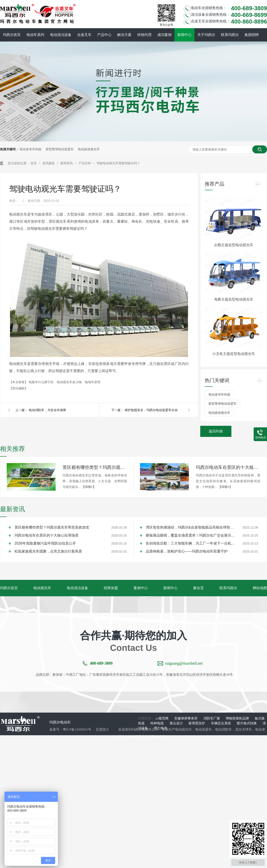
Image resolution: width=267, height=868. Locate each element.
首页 (34, 163)
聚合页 (198, 588)
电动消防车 (224, 729)
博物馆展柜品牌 (238, 718)
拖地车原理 (93, 382)
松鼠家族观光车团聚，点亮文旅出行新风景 (48, 551)
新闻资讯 (67, 163)
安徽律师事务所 (186, 718)
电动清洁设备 (61, 35)
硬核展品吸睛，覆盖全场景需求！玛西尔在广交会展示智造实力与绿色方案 (190, 535)
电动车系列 (35, 35)
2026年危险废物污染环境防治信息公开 (45, 543)
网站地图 (260, 588)
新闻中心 (184, 35)
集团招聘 (252, 35)
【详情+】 (89, 487)
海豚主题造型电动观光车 (234, 299)
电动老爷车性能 (30, 149)
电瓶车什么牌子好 (42, 382)
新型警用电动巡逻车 (60, 149)
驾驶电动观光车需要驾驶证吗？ (118, 163)
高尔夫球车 (244, 729)
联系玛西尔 (230, 35)
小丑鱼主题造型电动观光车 (234, 354)
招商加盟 (111, 588)
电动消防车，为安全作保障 (47, 410)
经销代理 (144, 35)
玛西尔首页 (12, 35)
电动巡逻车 (203, 729)
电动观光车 (42, 588)
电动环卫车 (137, 737)
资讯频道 (49, 163)
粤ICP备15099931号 (77, 729)
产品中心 (104, 35)
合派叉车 (84, 35)
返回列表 (216, 431)
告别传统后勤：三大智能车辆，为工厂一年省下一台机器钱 (190, 543)
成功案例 (164, 35)
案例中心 (141, 588)
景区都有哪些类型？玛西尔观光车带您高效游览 (95, 467)
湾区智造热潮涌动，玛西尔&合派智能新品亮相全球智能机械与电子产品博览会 (190, 527)
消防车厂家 (212, 718)
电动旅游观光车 (89, 149)
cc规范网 (162, 718)
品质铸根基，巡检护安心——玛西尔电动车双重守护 (187, 551)
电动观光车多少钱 (70, 382)
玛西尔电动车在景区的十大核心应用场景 (228, 467)
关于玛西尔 (206, 35)
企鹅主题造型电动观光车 (234, 245)
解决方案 (124, 35)
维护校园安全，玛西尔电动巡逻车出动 (151, 410)
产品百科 (85, 163)
